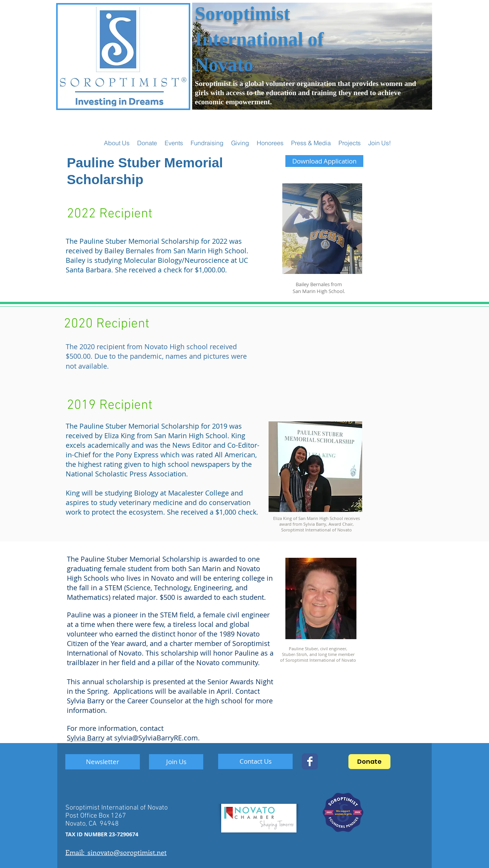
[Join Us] (176, 762)
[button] (174, 143)
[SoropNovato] (310, 761)
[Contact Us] (255, 761)
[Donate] (369, 762)
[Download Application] (324, 161)
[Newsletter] (103, 762)
